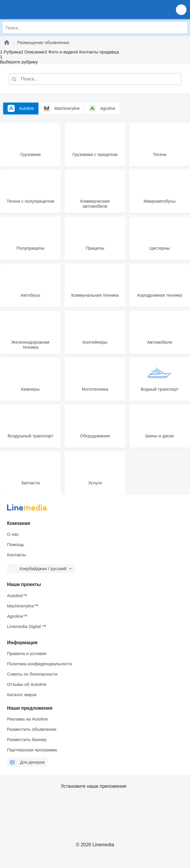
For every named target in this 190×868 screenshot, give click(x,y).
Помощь (16, 544)
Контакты (17, 555)
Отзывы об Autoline (27, 684)
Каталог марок (22, 695)
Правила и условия (27, 653)
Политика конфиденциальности (39, 664)
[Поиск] (181, 28)
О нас (13, 534)
